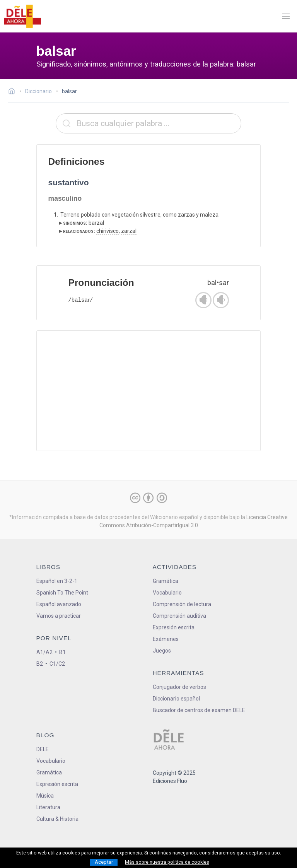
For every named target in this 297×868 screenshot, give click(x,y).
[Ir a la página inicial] (14, 92)
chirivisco (108, 231)
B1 (62, 652)
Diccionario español (176, 699)
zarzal (129, 231)
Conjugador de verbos (179, 687)
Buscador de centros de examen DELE (199, 710)
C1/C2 (57, 664)
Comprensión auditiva (179, 616)
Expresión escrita (174, 627)
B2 (40, 664)
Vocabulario (167, 593)
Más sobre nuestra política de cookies (167, 862)
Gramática (166, 581)
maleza (209, 215)
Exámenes (166, 639)
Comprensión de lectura (182, 604)
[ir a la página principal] (22, 16)
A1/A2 (44, 652)
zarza (185, 215)
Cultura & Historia (57, 819)
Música (45, 796)
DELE (43, 749)
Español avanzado (59, 604)
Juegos (162, 651)
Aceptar (104, 862)
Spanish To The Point (62, 593)
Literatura (48, 807)
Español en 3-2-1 (57, 581)
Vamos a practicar (59, 616)
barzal (96, 223)
